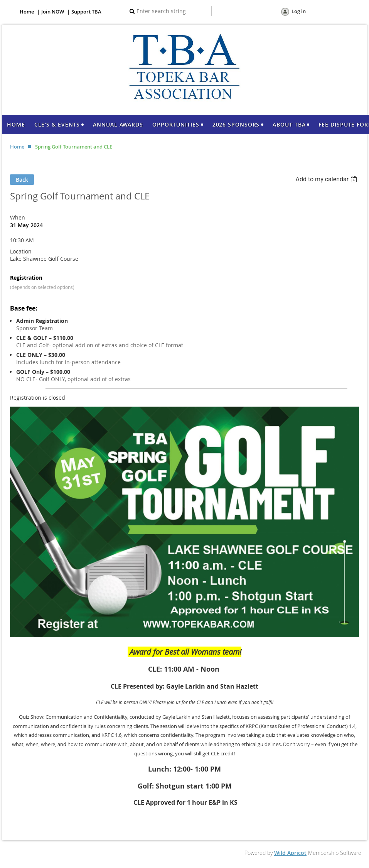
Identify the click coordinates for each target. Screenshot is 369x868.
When (18, 217)
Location (21, 251)
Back (22, 180)
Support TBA (86, 12)
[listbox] (327, 179)
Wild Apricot (290, 853)
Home (27, 12)
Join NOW (53, 12)
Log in (299, 11)
